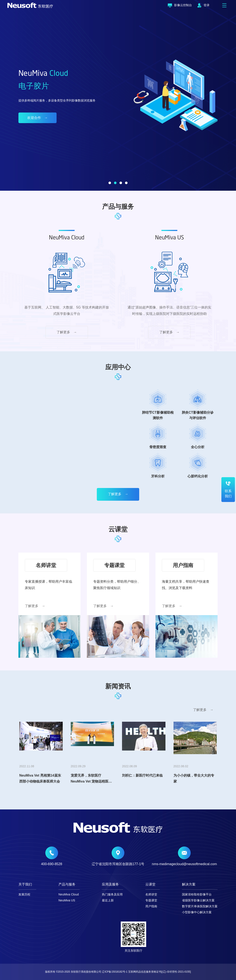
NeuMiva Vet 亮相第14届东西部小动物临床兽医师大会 (40, 778)
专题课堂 (151, 900)
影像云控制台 (180, 6)
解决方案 (189, 884)
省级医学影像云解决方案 (198, 900)
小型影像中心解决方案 (197, 912)
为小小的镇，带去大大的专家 (194, 778)
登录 (203, 6)
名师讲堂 (151, 894)
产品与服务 (67, 884)
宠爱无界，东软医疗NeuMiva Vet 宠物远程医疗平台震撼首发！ (91, 779)
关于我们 (25, 884)
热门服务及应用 (112, 894)
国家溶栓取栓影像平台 (197, 894)
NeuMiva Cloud (69, 894)
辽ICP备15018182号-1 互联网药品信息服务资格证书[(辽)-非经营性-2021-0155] (146, 972)
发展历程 (24, 894)
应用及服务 (110, 884)
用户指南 (151, 906)
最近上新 (108, 900)
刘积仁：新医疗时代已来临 (142, 775)
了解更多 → (67, 332)
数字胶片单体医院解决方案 (200, 906)
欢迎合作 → (37, 118)
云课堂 (150, 884)
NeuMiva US (67, 900)
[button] (110, 183)
